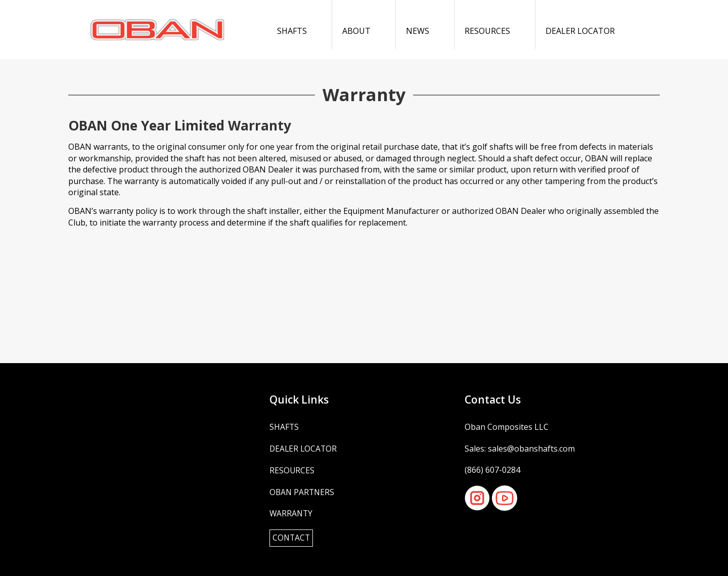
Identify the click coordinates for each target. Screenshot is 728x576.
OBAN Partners (303, 491)
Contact (292, 537)
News (418, 31)
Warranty (292, 512)
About (356, 31)
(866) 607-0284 (492, 469)
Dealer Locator (580, 31)
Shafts (292, 31)
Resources (487, 31)
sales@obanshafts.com (531, 448)
